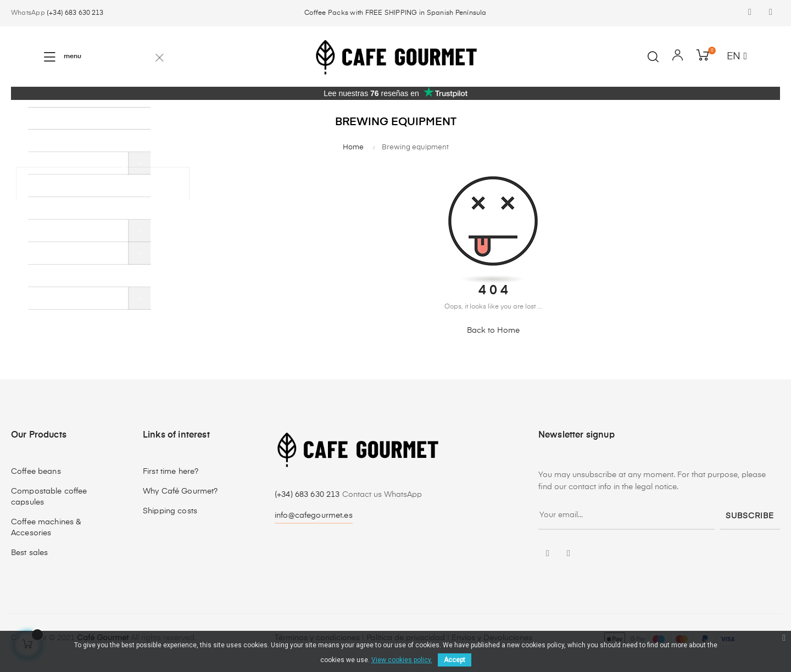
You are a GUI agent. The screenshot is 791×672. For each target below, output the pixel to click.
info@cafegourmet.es (314, 516)
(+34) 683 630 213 (75, 13)
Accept (455, 660)
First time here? (171, 472)
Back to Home (493, 331)
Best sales (29, 553)
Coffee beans (36, 472)
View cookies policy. (402, 660)
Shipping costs (170, 511)
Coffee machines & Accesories (46, 528)
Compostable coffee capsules (49, 497)
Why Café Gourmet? (180, 491)
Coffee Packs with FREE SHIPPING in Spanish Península (395, 13)
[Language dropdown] (737, 57)
